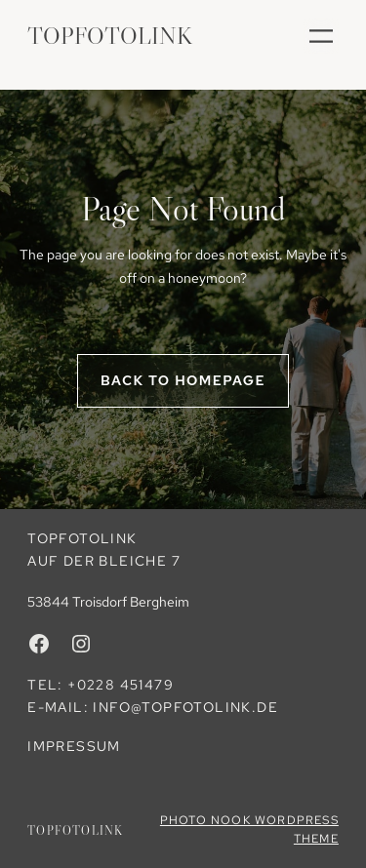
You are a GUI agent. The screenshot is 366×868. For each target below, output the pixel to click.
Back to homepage (183, 380)
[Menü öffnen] (321, 36)
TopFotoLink (110, 36)
